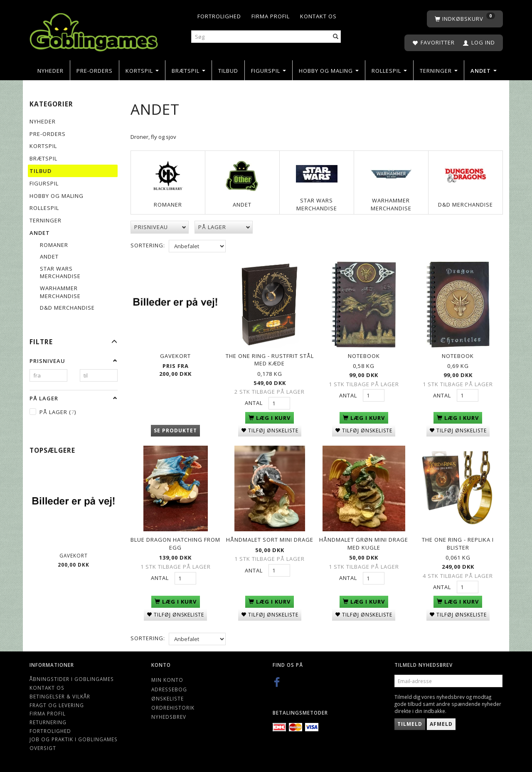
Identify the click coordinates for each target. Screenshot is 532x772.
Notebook (364, 355)
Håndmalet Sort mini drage (270, 537)
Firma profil (271, 16)
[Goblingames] (94, 30)
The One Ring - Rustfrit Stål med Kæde (270, 359)
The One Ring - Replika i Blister (458, 541)
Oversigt (43, 745)
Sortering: (148, 245)
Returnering (48, 719)
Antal (255, 402)
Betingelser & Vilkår (60, 693)
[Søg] (336, 37)
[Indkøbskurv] (465, 19)
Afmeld (441, 721)
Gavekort (74, 555)
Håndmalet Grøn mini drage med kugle (364, 541)
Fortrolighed (219, 16)
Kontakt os (318, 16)
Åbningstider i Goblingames (72, 676)
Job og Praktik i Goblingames (74, 737)
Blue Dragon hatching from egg (175, 541)
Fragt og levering (57, 702)
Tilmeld (410, 721)
